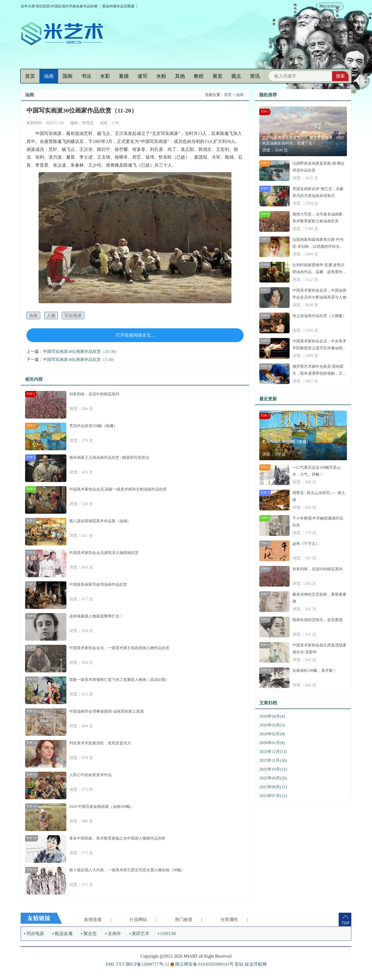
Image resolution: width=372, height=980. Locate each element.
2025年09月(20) (273, 778)
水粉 (161, 76)
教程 (199, 76)
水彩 (105, 76)
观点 (236, 76)
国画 (68, 76)
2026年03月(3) (272, 725)
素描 (124, 76)
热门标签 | (189, 919)
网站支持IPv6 (330, 6)
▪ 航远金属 (63, 934)
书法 (86, 76)
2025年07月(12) (273, 796)
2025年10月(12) (273, 769)
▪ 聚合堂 (89, 934)
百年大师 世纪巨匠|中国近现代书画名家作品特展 (59, 6)
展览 (217, 76)
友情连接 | (98, 919)
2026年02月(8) (272, 734)
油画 (49, 76)
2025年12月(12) (273, 752)
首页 (30, 76)
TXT (120, 964)
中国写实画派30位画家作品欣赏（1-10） (80, 359)
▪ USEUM (167, 934)
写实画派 (73, 315)
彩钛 (239, 964)
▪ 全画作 (113, 934)
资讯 (255, 76)
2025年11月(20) (273, 760)
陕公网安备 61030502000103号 (203, 964)
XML (110, 964)
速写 (142, 76)
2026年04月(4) (272, 716)
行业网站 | (143, 919)
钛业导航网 (256, 964)
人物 (51, 315)
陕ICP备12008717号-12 (147, 964)
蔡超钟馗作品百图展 (118, 6)
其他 (180, 76)
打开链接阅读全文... (135, 335)
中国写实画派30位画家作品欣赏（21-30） (81, 351)
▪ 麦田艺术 (139, 934)
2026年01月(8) (272, 743)
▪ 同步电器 (34, 934)
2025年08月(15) (273, 787)
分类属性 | (234, 919)
